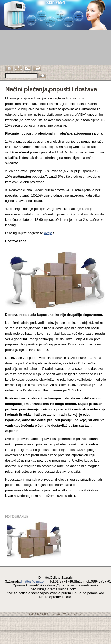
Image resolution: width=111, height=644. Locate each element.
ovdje (48, 233)
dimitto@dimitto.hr (34, 581)
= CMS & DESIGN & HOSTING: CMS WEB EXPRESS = (56, 614)
